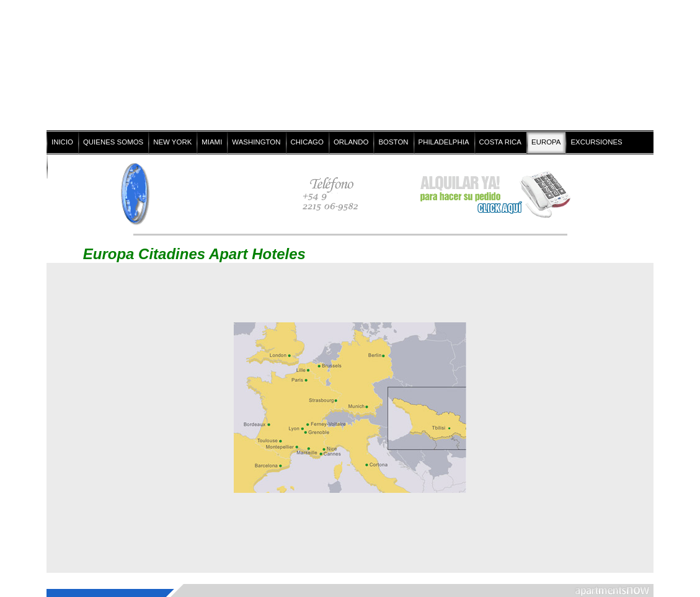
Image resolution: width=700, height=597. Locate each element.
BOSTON (393, 142)
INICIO (62, 142)
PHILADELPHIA (444, 142)
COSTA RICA (500, 142)
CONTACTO (71, 166)
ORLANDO (351, 142)
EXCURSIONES (596, 142)
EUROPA (546, 142)
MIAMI (212, 142)
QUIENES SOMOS (113, 142)
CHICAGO (307, 142)
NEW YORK (172, 142)
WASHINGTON (256, 142)
